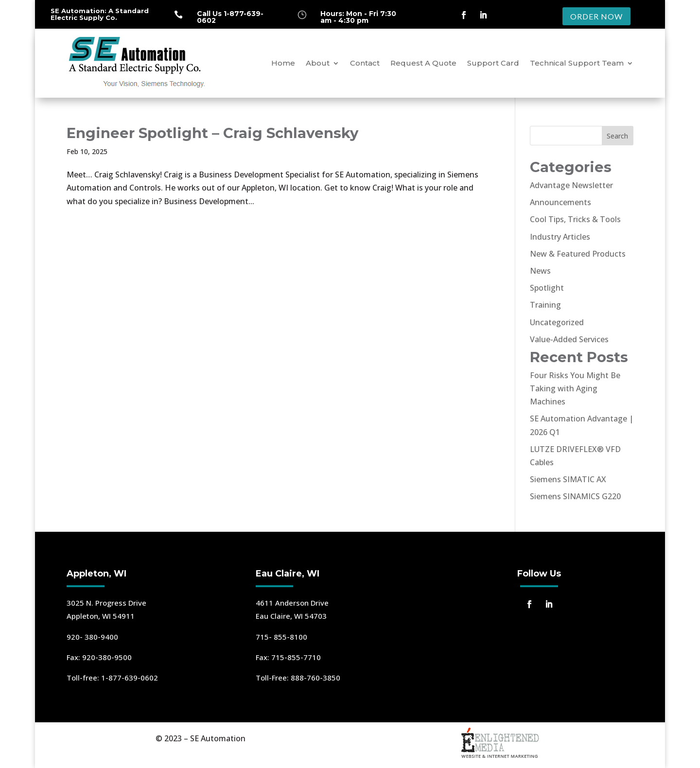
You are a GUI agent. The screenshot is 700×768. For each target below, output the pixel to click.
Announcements (560, 202)
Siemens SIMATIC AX (568, 479)
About (318, 63)
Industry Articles (560, 237)
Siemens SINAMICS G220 (575, 496)
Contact (365, 63)
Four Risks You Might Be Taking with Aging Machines (575, 388)
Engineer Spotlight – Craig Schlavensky (212, 133)
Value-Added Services (569, 339)
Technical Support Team (577, 63)
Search (617, 136)
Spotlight (547, 288)
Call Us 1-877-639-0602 (230, 17)
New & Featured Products (578, 254)
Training (545, 305)
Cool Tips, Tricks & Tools (575, 219)
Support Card (493, 63)
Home (283, 63)
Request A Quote (423, 63)
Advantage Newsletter (571, 185)
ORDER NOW (596, 16)
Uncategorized (557, 322)
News (540, 271)
